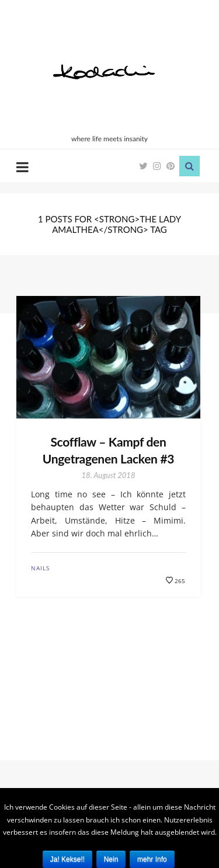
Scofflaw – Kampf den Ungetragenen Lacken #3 (108, 450)
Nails (40, 568)
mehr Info (152, 859)
